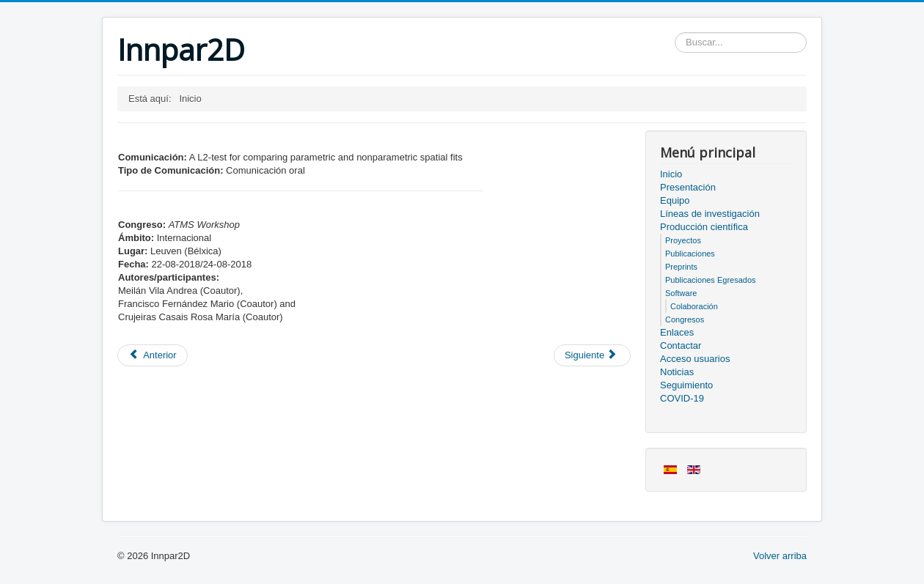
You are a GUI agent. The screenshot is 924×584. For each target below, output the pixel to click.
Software (681, 293)
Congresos (685, 319)
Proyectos (683, 240)
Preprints (681, 267)
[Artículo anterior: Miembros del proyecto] (153, 355)
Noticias (677, 372)
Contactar (681, 345)
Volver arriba (780, 556)
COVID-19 (682, 398)
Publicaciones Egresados (711, 280)
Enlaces (677, 332)
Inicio (671, 174)
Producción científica (704, 227)
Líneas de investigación (710, 214)
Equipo (675, 200)
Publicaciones (690, 254)
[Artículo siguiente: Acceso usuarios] (592, 355)
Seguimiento (686, 385)
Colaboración (694, 306)
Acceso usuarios (695, 359)
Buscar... (675, 33)
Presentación (688, 187)
